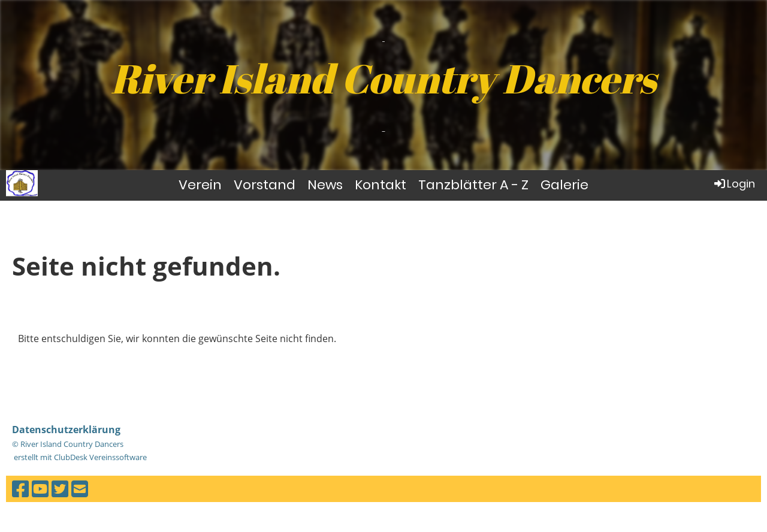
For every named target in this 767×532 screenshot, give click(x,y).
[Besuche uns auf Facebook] (20, 489)
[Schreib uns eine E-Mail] (80, 489)
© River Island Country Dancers (68, 444)
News (325, 185)
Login (734, 184)
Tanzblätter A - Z (473, 185)
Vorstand (265, 185)
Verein (200, 185)
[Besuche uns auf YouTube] (40, 489)
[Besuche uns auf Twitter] (60, 489)
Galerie (564, 185)
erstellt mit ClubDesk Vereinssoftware (79, 457)
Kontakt (381, 185)
